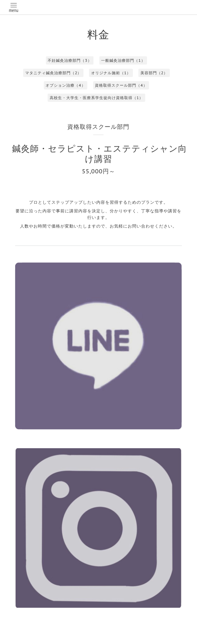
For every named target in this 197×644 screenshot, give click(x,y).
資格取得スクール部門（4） (121, 85)
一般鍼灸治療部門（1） (123, 60)
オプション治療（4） (66, 85)
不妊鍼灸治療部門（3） (70, 60)
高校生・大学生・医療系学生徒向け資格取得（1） (97, 98)
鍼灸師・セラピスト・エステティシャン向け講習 (100, 154)
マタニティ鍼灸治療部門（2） (53, 73)
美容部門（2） (154, 73)
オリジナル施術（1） (111, 73)
